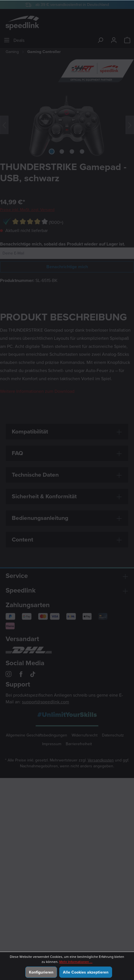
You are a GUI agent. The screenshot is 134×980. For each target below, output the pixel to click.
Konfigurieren (41, 972)
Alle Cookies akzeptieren (86, 972)
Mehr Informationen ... (76, 962)
